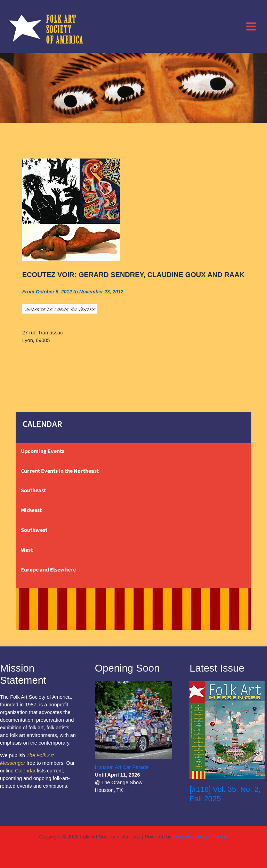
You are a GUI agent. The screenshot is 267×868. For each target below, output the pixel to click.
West (27, 550)
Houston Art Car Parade (122, 767)
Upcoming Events (43, 451)
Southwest (34, 530)
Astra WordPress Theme (200, 837)
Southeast (33, 490)
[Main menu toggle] (251, 26)
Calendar (25, 771)
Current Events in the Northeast (60, 471)
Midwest (31, 510)
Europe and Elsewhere (48, 570)
